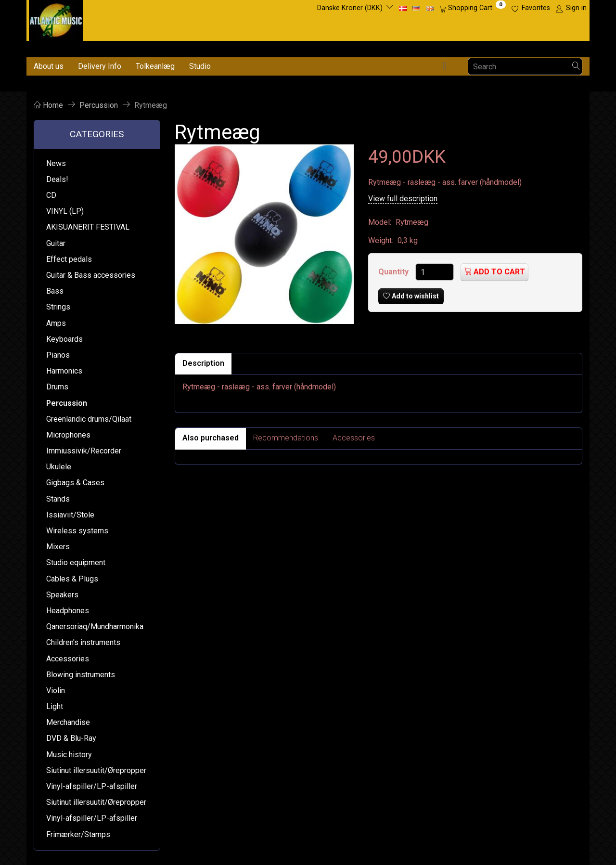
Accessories (354, 438)
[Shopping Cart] (473, 8)
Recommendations (286, 438)
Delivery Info (100, 66)
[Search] (576, 67)
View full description (403, 199)
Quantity (394, 272)
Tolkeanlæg (155, 66)
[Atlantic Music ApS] (56, 19)
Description (203, 363)
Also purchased (211, 438)
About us (49, 66)
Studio (200, 66)
